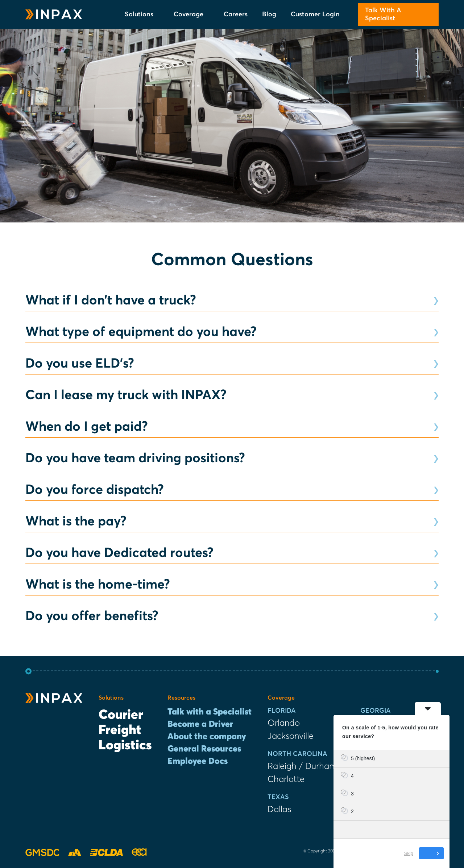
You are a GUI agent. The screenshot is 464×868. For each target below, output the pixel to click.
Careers (236, 15)
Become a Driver (200, 724)
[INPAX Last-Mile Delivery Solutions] (54, 15)
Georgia (376, 711)
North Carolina (297, 754)
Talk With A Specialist (383, 15)
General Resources (204, 749)
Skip (409, 853)
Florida (282, 711)
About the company (207, 737)
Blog (269, 15)
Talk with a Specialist (210, 712)
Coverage (191, 15)
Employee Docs (198, 761)
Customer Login (315, 15)
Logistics (125, 746)
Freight (120, 730)
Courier (121, 715)
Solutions (142, 15)
